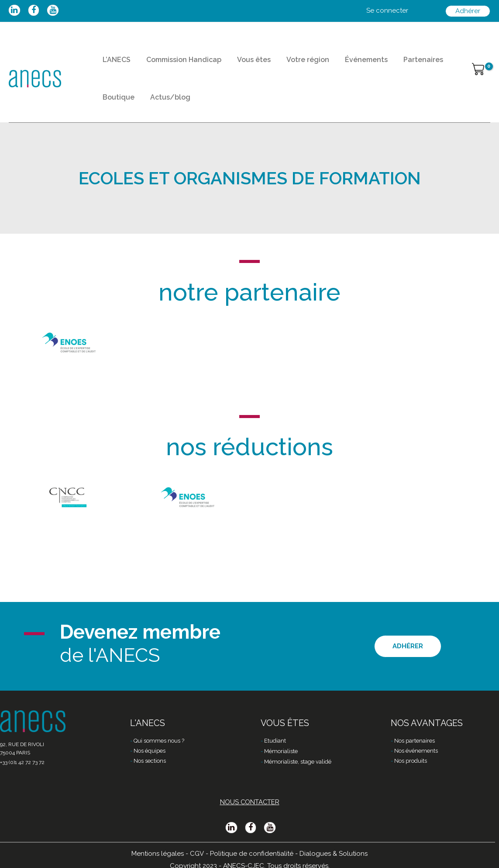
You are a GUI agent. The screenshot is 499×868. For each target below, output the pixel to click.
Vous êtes (241, 64)
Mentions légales (158, 854)
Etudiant (275, 741)
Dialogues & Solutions (334, 854)
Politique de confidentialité (252, 854)
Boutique (116, 109)
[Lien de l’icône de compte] (387, 11)
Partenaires (394, 64)
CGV (197, 854)
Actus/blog (162, 109)
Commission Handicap (176, 64)
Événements (343, 64)
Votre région (289, 64)
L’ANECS (114, 64)
